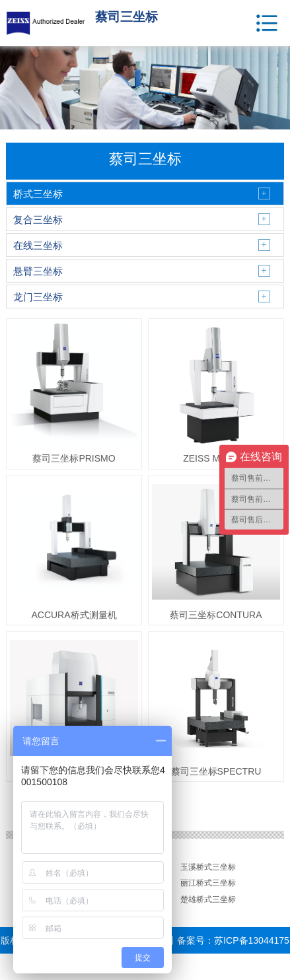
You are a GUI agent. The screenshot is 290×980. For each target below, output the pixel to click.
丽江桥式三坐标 (208, 883)
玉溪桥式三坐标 (208, 867)
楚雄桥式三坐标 (208, 899)
